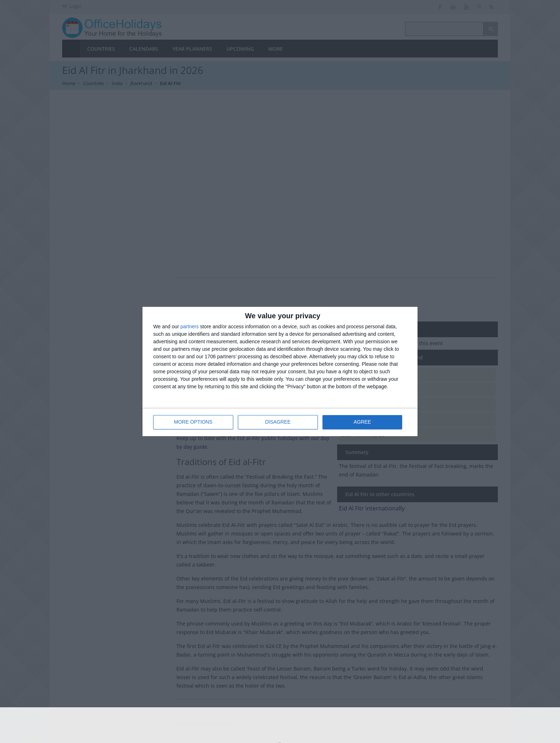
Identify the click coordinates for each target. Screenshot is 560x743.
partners (189, 327)
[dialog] (280, 372)
